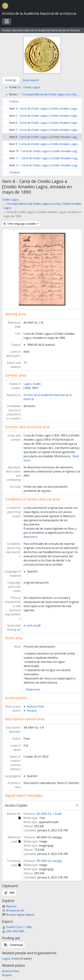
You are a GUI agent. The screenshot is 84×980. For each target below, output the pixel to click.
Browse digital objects (18, 915)
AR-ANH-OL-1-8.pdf (49, 814)
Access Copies (16, 805)
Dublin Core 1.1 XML (17, 927)
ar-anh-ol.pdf (32, 625)
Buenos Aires (36, 706)
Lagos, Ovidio (32, 384)
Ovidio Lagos (10, 200)
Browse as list (13, 910)
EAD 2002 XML (13, 931)
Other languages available (20, 224)
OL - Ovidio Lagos (29, 87)
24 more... (15, 172)
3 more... (14, 101)
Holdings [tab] (11, 80)
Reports (9, 906)
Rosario (32, 711)
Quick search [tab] (31, 80)
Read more (30, 537)
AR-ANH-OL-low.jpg (49, 861)
